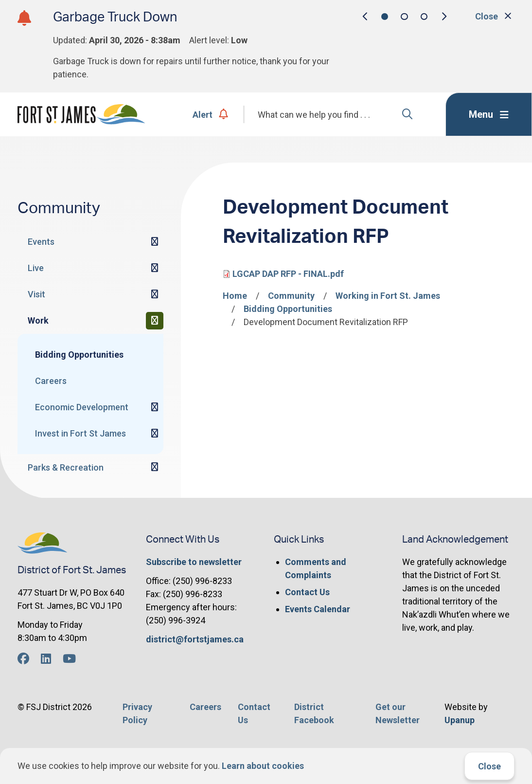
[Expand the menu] (489, 114)
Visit (36, 294)
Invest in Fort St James (80, 433)
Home (235, 296)
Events (41, 242)
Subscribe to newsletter (194, 562)
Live (36, 268)
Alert (210, 115)
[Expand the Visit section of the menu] (155, 294)
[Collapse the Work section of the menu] (155, 321)
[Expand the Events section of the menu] (155, 242)
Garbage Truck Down (115, 17)
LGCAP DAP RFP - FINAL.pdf (288, 274)
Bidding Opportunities (79, 355)
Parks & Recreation (66, 467)
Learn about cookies (263, 766)
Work (38, 320)
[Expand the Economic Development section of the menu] (155, 407)
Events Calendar (318, 609)
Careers (51, 381)
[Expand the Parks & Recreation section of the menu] (155, 467)
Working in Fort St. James (388, 296)
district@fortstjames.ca (195, 639)
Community (291, 296)
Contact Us (307, 592)
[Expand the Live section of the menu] (155, 268)
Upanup (460, 720)
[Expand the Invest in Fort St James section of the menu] (155, 434)
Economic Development (82, 407)
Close (489, 766)
